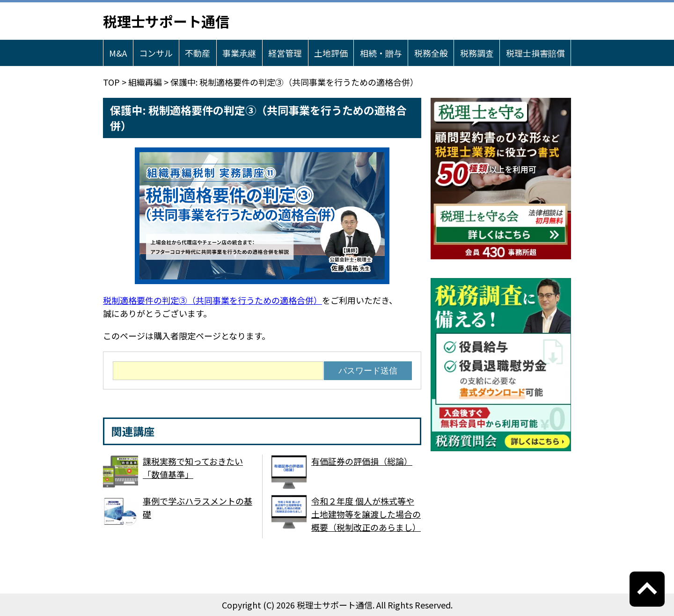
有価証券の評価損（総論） (362, 461)
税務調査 (477, 53)
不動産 (198, 53)
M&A (118, 53)
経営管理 (285, 53)
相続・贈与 (381, 53)
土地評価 (331, 53)
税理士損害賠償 (535, 53)
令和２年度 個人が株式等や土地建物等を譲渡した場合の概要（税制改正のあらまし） (366, 514)
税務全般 (431, 53)
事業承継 (239, 53)
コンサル (156, 53)
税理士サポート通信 (166, 21)
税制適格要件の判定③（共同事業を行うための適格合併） (212, 300)
